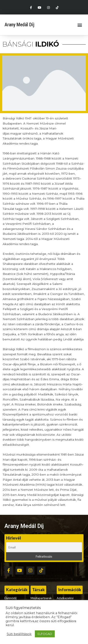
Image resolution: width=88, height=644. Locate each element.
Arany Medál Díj (19, 25)
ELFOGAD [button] (45, 634)
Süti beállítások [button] (19, 634)
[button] (80, 25)
